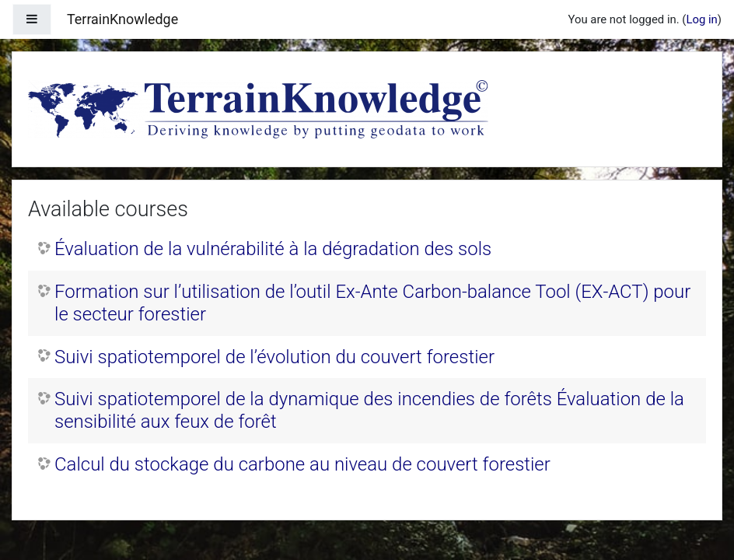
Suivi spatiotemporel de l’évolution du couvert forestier (274, 357)
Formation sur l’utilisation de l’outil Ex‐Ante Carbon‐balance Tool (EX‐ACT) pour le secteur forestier (372, 303)
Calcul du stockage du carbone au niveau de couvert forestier (302, 464)
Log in (701, 19)
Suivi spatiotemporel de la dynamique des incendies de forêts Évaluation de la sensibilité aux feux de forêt (369, 410)
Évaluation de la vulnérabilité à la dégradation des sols (273, 249)
